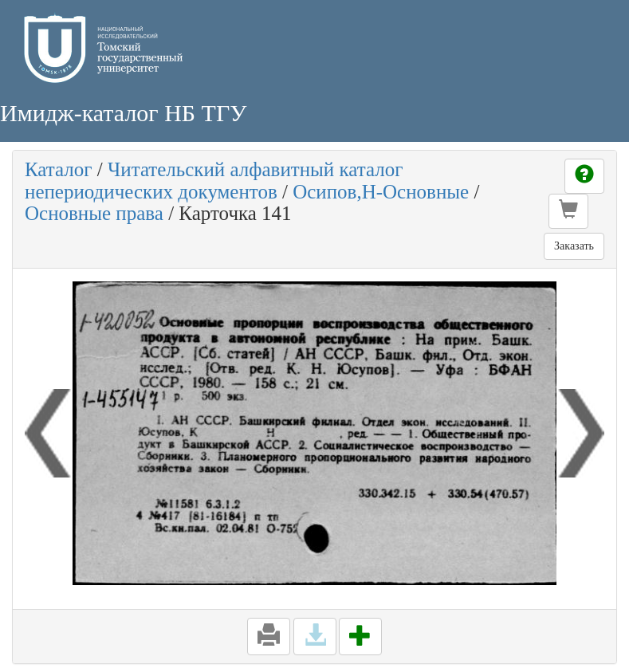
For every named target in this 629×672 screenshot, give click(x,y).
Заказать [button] (574, 246)
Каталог (59, 169)
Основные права (94, 213)
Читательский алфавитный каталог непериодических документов (214, 181)
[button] (568, 211)
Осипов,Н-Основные (381, 192)
